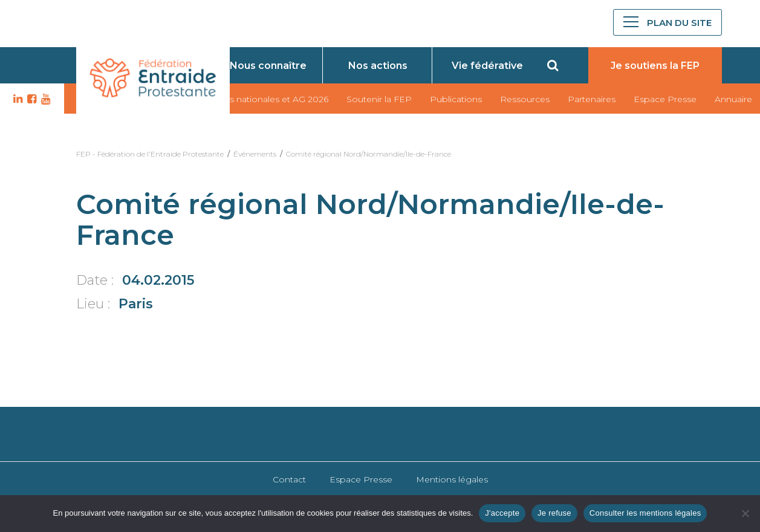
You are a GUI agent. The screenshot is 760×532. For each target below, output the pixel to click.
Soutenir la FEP (379, 99)
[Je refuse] (745, 513)
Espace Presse (665, 99)
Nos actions (378, 66)
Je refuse (554, 513)
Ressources (525, 99)
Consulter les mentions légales (645, 513)
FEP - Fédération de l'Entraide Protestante (150, 154)
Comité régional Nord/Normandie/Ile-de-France (369, 154)
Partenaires (592, 99)
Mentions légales (452, 479)
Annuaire (733, 99)
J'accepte (502, 513)
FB (30, 99)
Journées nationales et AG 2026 (261, 99)
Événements (255, 154)
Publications (456, 99)
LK (16, 99)
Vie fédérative (487, 66)
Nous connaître (268, 66)
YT (44, 99)
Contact (289, 479)
